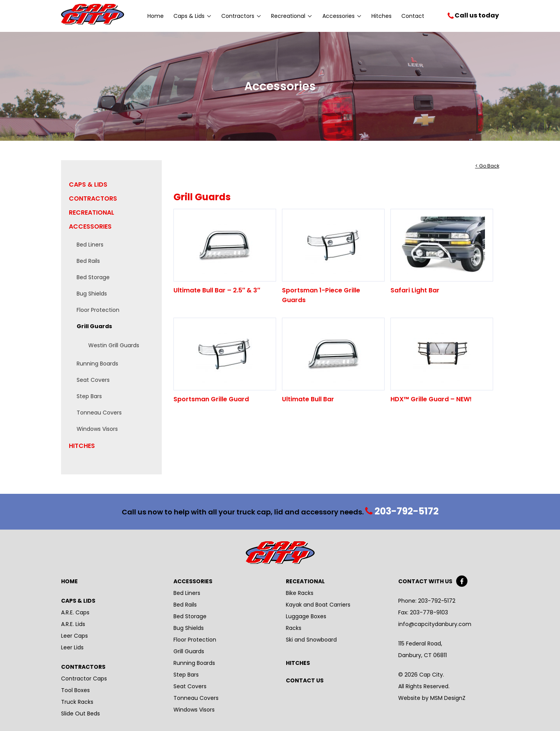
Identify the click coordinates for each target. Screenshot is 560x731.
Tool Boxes (75, 690)
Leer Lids (72, 647)
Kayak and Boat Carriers (318, 605)
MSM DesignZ (448, 698)
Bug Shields (92, 294)
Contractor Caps (84, 679)
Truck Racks (77, 702)
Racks (294, 628)
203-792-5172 (402, 511)
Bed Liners (90, 245)
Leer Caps (74, 636)
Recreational (291, 16)
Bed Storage (93, 277)
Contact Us (305, 680)
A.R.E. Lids (73, 624)
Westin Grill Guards (114, 345)
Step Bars (89, 396)
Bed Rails (88, 261)
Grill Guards (94, 326)
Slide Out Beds (80, 714)
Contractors (241, 16)
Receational (305, 581)
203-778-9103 (428, 612)
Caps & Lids (192, 16)
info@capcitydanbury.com (435, 624)
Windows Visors (97, 429)
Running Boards (97, 364)
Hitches (381, 16)
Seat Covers (93, 380)
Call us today (477, 15)
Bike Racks (300, 593)
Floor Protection (98, 310)
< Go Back (487, 166)
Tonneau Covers (99, 413)
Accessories (342, 16)
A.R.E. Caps (75, 612)
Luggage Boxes (306, 616)
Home (156, 16)
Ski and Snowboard (311, 640)
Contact (413, 16)
